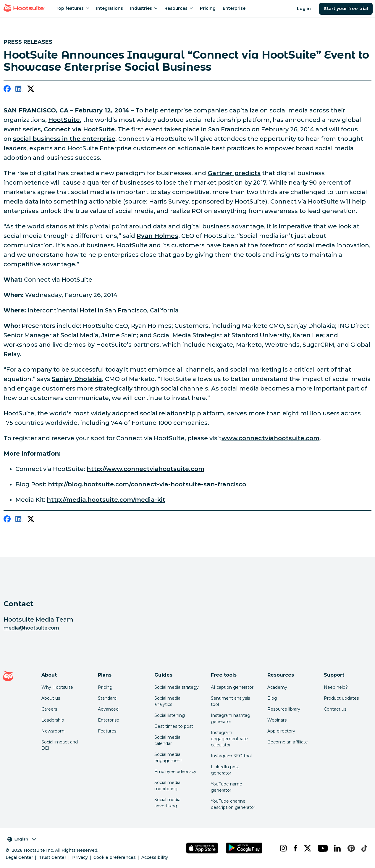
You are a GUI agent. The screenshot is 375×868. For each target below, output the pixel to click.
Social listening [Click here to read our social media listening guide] (170, 715)
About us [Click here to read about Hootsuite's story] (51, 698)
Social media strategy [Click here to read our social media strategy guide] (177, 687)
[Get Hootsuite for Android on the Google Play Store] (244, 848)
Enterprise (109, 720)
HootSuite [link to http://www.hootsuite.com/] (64, 120)
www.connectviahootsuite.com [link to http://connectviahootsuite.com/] (270, 438)
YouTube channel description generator (233, 804)
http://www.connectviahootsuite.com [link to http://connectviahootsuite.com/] (146, 469)
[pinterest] (350, 848)
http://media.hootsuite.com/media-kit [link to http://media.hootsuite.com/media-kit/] (106, 500)
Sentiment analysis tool (230, 701)
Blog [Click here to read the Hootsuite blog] (272, 698)
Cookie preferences (115, 857)
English (22, 839)
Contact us (335, 709)
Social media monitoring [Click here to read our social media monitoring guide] (167, 786)
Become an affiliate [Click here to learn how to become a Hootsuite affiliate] (288, 742)
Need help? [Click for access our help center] (336, 687)
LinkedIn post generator (225, 770)
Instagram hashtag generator (231, 718)
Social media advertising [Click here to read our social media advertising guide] (167, 803)
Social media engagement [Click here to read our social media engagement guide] (168, 758)
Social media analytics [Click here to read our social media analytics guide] (167, 701)
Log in (304, 9)
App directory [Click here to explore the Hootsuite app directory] (281, 731)
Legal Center (19, 857)
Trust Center (52, 857)
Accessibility (155, 857)
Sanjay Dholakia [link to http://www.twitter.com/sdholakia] (77, 379)
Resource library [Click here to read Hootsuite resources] (284, 709)
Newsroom (53, 731)
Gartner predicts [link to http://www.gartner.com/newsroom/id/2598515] (234, 173)
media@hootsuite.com (31, 628)
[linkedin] (19, 90)
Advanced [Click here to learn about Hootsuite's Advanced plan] (108, 709)
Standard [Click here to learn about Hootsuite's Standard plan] (107, 698)
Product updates (341, 698)
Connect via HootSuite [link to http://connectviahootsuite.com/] (79, 129)
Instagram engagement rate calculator (229, 739)
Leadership (53, 720)
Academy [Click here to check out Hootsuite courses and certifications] (277, 687)
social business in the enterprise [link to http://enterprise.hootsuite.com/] (64, 139)
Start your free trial (346, 9)
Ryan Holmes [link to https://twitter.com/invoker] (157, 236)
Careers (49, 709)
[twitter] (31, 90)
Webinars (277, 720)
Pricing (105, 687)
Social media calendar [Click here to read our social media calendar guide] (167, 740)
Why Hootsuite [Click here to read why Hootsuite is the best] (57, 687)
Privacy (80, 857)
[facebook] (7, 90)
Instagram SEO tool (231, 756)
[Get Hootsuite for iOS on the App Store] (202, 848)
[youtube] (321, 848)
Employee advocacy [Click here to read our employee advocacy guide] (175, 772)
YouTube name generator (227, 787)
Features (107, 731)
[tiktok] (363, 848)
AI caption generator (232, 687)
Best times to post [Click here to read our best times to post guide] (174, 726)
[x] (306, 848)
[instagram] (282, 848)
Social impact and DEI (60, 745)
